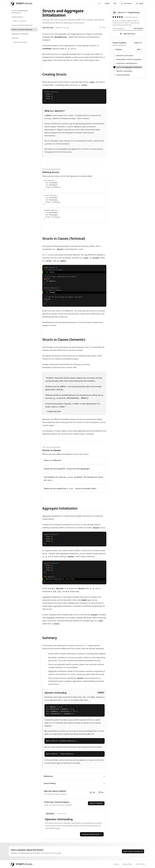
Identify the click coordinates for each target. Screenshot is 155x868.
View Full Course (128, 34)
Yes (92, 792)
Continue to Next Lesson (92, 834)
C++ (100, 3)
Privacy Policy (127, 864)
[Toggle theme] (126, 3)
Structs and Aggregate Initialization (20, 12)
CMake (107, 3)
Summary (15, 38)
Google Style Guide (54, 411)
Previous (118, 49)
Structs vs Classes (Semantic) (22, 29)
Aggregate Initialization (20, 34)
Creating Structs (17, 17)
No (101, 792)
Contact (116, 864)
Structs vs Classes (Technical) (22, 25)
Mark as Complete (96, 803)
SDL (115, 3)
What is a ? (20, 21)
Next (140, 49)
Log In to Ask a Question (133, 851)
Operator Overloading (20, 42)
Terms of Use (140, 864)
